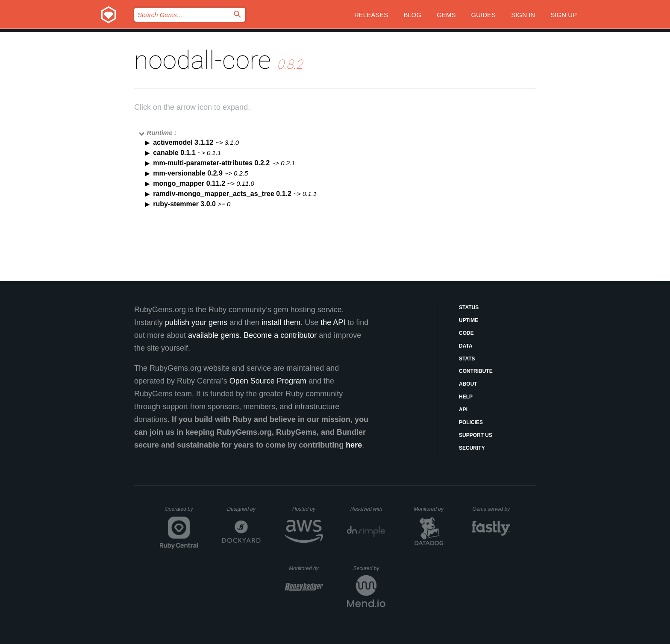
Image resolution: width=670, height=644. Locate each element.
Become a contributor (280, 335)
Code (466, 333)
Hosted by (308, 509)
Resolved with (368, 509)
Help (466, 397)
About (468, 384)
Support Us (476, 435)
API (463, 410)
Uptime (469, 320)
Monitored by (431, 509)
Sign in (523, 15)
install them (281, 322)
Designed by (244, 509)
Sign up (564, 15)
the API (333, 322)
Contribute (476, 371)
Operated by (182, 512)
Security (472, 448)
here (354, 445)
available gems (214, 335)
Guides (484, 15)
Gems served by (492, 509)
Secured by (369, 568)
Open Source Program (268, 381)
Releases (371, 15)
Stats (467, 359)
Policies (471, 422)
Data (466, 346)
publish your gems (196, 322)
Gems (446, 15)
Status (469, 307)
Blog (412, 15)
